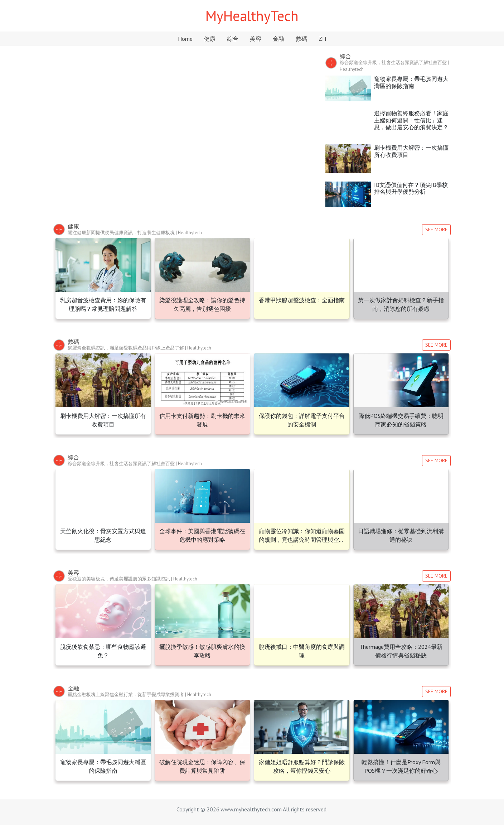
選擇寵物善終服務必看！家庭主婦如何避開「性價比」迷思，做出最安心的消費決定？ (411, 120)
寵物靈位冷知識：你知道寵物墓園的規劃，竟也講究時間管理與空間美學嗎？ (302, 540)
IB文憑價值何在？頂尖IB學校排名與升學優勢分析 (411, 188)
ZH (322, 39)
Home (185, 39)
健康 (210, 39)
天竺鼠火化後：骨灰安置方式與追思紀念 (184, 140)
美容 (256, 39)
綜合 (233, 39)
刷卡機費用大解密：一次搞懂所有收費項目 (411, 151)
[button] (73, 128)
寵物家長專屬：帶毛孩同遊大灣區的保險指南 (411, 82)
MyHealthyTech (252, 16)
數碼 (301, 39)
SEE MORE (436, 230)
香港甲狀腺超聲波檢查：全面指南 (302, 300)
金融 (278, 39)
